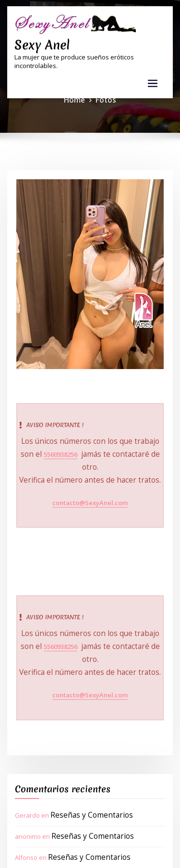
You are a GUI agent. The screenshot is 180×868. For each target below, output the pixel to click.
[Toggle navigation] (153, 80)
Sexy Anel (38, 43)
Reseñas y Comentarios (85, 769)
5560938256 (48, 452)
